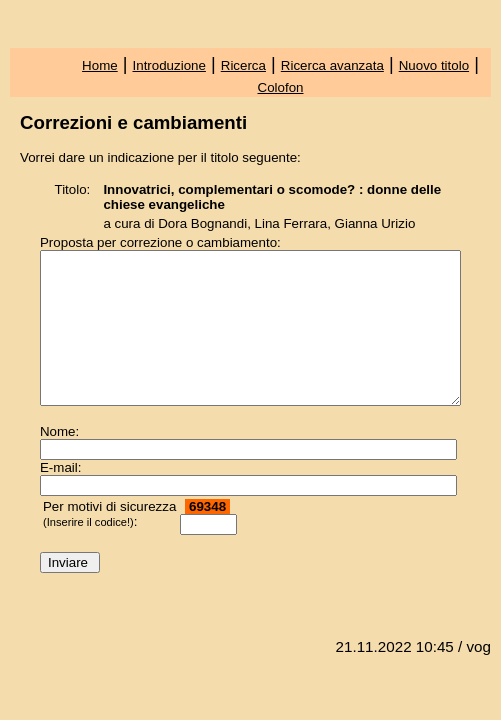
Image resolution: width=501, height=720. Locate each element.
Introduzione (169, 65)
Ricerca (243, 65)
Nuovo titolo (434, 65)
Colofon (281, 87)
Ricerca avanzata (332, 65)
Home (100, 65)
